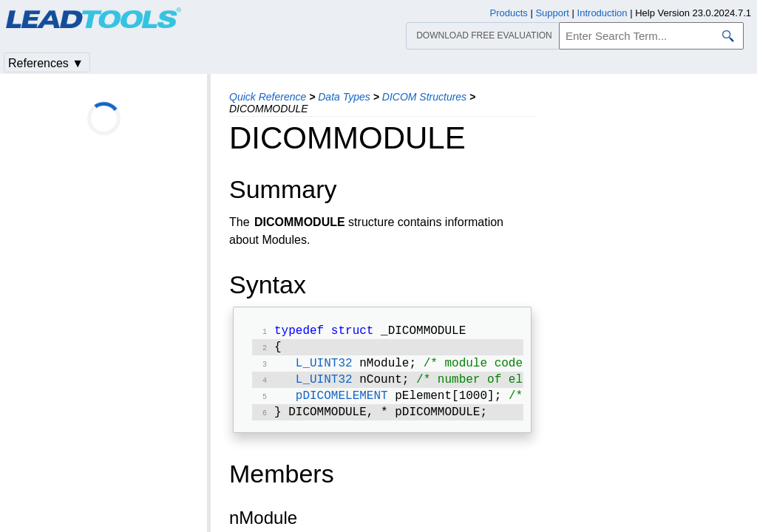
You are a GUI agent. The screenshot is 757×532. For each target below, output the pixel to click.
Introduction (602, 13)
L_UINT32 (324, 368)
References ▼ (46, 63)
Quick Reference (268, 97)
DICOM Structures (424, 97)
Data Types (344, 97)
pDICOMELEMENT (342, 403)
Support (552, 13)
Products (509, 13)
